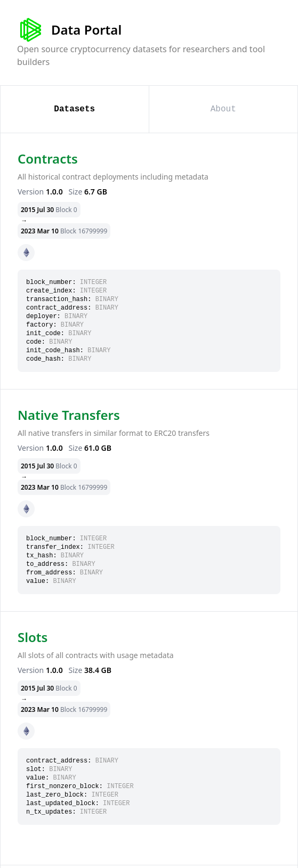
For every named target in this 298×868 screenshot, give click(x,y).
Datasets (74, 109)
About (223, 109)
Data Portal (69, 30)
